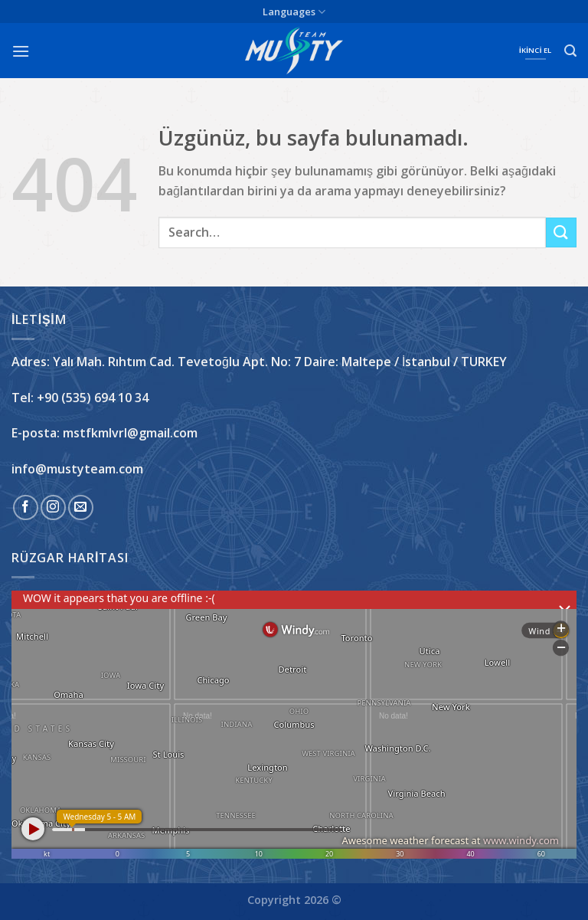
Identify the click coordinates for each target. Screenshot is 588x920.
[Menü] (21, 51)
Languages (294, 12)
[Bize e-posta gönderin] (81, 507)
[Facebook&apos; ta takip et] (26, 507)
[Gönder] (561, 232)
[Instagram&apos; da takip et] (53, 507)
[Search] (570, 51)
